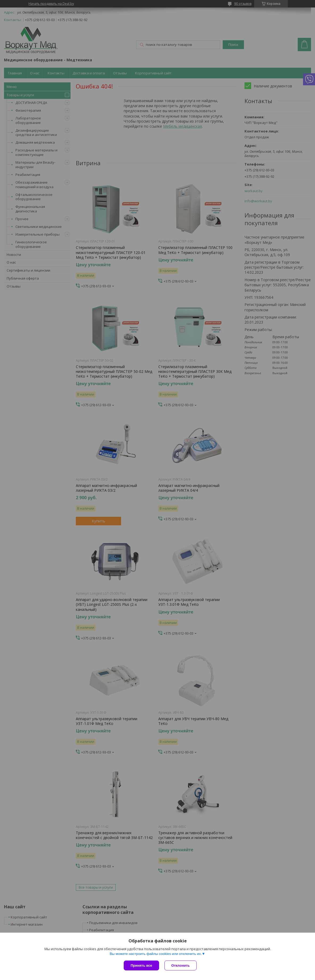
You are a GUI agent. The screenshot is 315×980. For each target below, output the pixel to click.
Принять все (141, 965)
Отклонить (181, 965)
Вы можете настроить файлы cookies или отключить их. (156, 954)
